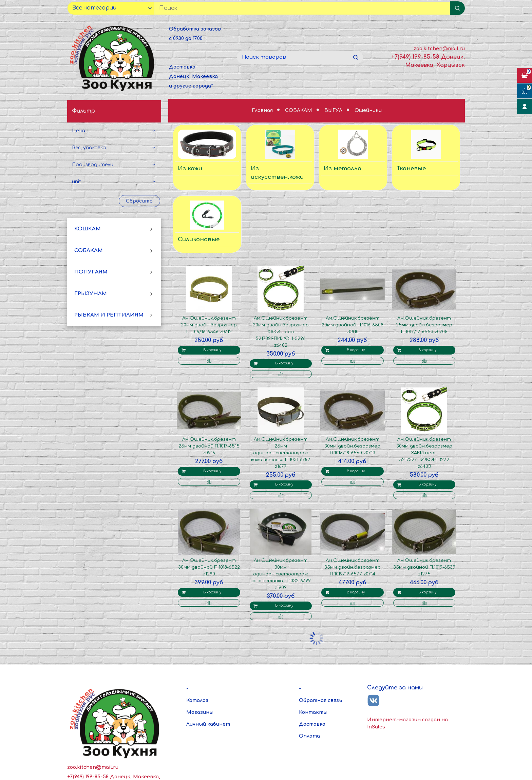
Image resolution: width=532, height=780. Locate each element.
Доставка (312, 724)
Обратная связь (321, 700)
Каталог (197, 700)
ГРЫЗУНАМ (91, 294)
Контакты (313, 712)
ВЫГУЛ (334, 110)
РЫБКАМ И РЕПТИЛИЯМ (109, 315)
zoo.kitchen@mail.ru (439, 49)
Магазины (200, 712)
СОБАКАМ (89, 251)
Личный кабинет (208, 724)
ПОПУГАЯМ (91, 272)
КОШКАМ (88, 229)
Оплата (309, 736)
